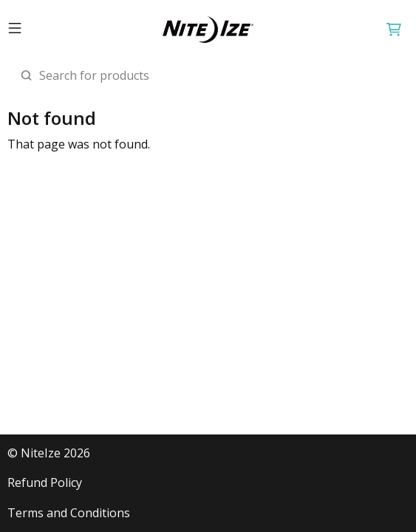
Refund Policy (45, 483)
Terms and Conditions (69, 513)
